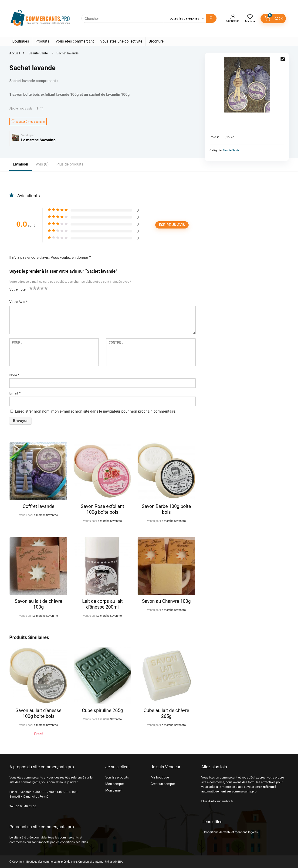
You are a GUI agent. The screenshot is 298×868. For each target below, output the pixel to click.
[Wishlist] (250, 17)
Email (15, 393)
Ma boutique (160, 777)
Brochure (156, 41)
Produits (42, 41)
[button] (283, 59)
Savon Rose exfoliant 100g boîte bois (102, 509)
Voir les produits (117, 777)
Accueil (15, 53)
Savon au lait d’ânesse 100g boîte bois (39, 713)
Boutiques (21, 41)
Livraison (20, 164)
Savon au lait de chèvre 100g (38, 604)
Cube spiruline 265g (102, 710)
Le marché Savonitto (38, 140)
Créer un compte (163, 784)
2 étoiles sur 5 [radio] (33, 288)
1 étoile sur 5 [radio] (31, 288)
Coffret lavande (38, 506)
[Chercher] (211, 18)
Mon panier (113, 790)
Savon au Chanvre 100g (166, 601)
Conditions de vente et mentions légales (231, 832)
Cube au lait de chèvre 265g (166, 713)
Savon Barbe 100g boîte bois (166, 509)
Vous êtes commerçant (75, 41)
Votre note (17, 289)
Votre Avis (19, 302)
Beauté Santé (38, 53)
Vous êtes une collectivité (121, 41)
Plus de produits (70, 164)
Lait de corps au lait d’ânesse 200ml (102, 604)
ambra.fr (227, 801)
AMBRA (118, 862)
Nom (14, 375)
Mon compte (114, 784)
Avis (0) (42, 164)
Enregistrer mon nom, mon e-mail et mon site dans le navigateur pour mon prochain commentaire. (96, 411)
